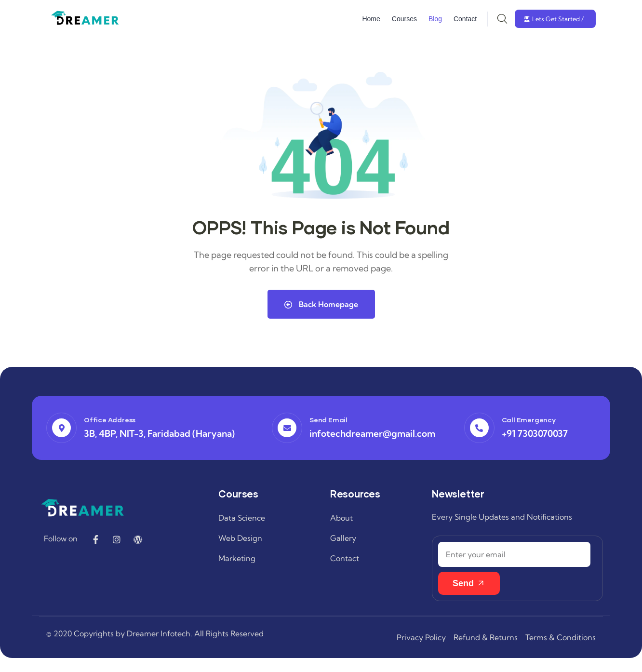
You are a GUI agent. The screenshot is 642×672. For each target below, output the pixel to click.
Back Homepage (321, 304)
